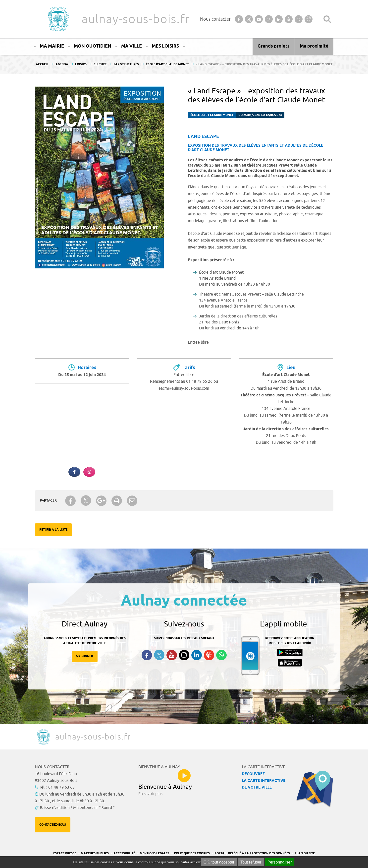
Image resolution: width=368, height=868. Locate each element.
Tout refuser (251, 862)
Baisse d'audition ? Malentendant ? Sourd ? (77, 808)
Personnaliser (280, 862)
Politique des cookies (192, 853)
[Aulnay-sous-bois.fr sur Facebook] (74, 472)
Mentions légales (155, 853)
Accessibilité (124, 853)
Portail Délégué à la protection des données (252, 853)
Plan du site (305, 853)
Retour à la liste (53, 530)
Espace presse (65, 853)
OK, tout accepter (219, 862)
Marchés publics (95, 853)
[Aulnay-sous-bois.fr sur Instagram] (89, 472)
